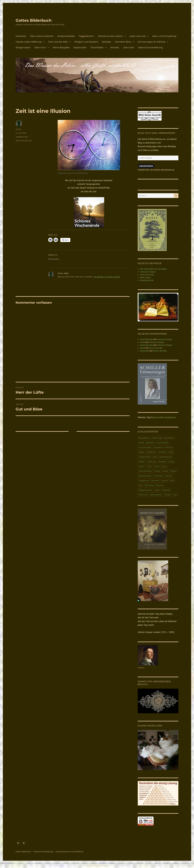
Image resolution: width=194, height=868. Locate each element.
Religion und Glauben (86, 42)
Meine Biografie (61, 47)
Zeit (30, 141)
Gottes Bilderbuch (34, 20)
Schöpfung (144, 480)
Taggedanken (86, 36)
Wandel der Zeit (147, 280)
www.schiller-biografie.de (164, 417)
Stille (172, 480)
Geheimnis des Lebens (110, 36)
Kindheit (162, 462)
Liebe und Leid (137, 36)
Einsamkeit (169, 438)
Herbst (142, 462)
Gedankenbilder (66, 36)
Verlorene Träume (148, 272)
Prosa (165, 471)
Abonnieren (146, 166)
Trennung (149, 485)
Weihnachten (156, 495)
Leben (141, 466)
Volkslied (166, 490)
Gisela (18, 129)
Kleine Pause (145, 278)
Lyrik (164, 466)
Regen (173, 471)
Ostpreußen (80, 47)
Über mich (40, 47)
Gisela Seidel (144, 457)
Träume (159, 485)
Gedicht (162, 452)
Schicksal (158, 476)
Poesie (157, 471)
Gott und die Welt (58, 42)
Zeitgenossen (23, 47)
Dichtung (157, 438)
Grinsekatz (145, 351)
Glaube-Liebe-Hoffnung (28, 42)
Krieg (171, 462)
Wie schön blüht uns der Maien (153, 269)
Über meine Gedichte (42, 36)
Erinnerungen (145, 447)
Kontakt (115, 47)
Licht (149, 466)
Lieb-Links (129, 47)
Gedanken (151, 452)
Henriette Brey (123, 42)
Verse (157, 490)
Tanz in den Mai (147, 275)
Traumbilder (97, 47)
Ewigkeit (158, 447)
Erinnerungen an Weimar (152, 42)
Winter (168, 495)
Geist (171, 452)
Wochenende (22, 141)
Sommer (155, 480)
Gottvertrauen (165, 457)
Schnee (168, 476)
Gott (155, 457)
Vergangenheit (145, 490)
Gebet (141, 452)
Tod (140, 485)
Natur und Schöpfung (164, 36)
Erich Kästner (163, 443)
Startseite (21, 36)
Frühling (168, 447)
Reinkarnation (145, 476)
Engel (141, 443)
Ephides (106, 42)
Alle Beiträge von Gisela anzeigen (107, 277)
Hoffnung (152, 462)
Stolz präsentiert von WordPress (70, 852)
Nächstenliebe (145, 471)
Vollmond (143, 495)
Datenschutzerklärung (150, 47)
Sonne (164, 480)
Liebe (157, 466)
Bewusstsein (144, 438)
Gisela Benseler (147, 339)
